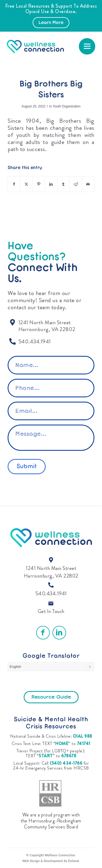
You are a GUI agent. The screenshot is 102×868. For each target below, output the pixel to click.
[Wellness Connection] (45, 46)
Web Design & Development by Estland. (51, 861)
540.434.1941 (51, 594)
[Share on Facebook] (14, 184)
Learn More (51, 23)
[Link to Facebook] (43, 633)
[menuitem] (87, 46)
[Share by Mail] (88, 184)
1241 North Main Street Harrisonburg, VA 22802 (51, 572)
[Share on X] (26, 184)
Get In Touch (51, 611)
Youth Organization (66, 106)
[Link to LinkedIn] (59, 633)
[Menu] (87, 46)
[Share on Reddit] (76, 184)
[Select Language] (51, 667)
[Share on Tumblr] (63, 184)
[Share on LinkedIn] (51, 184)
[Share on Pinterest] (39, 184)
